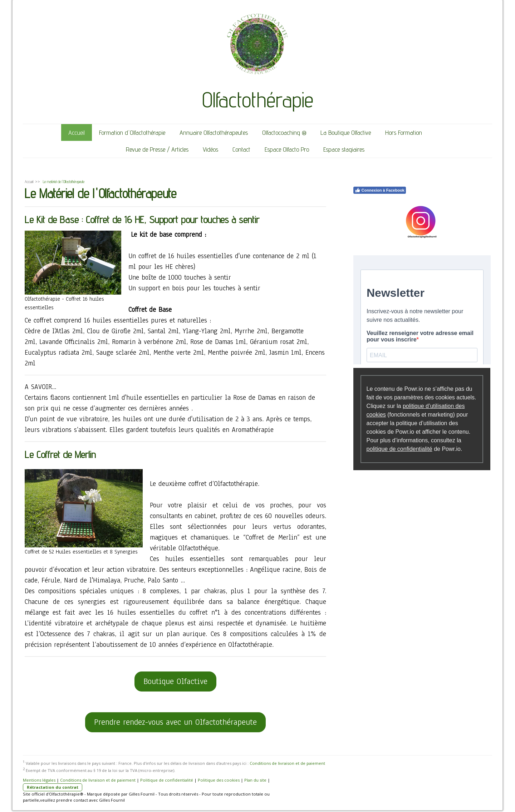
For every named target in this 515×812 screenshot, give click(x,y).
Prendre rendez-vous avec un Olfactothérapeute (175, 722)
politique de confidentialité (399, 449)
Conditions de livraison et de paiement (287, 763)
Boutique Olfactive (175, 681)
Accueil (77, 132)
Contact (241, 149)
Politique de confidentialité (167, 780)
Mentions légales (39, 780)
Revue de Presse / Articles (157, 149)
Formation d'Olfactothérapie (132, 132)
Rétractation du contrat (53, 787)
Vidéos (210, 149)
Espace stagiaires (344, 149)
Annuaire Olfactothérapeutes (214, 132)
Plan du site (255, 780)
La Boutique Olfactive (346, 132)
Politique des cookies (219, 780)
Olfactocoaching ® (284, 132)
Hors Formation (404, 132)
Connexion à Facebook (380, 190)
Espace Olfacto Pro (287, 149)
